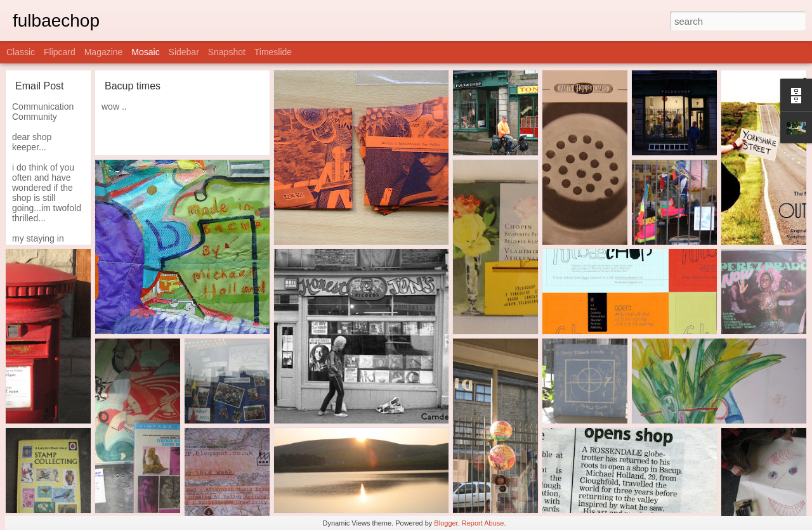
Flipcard (60, 52)
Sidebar (184, 52)
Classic (21, 52)
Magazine (104, 52)
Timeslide (273, 52)
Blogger (446, 523)
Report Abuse (483, 523)
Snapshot (227, 52)
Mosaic (145, 52)
